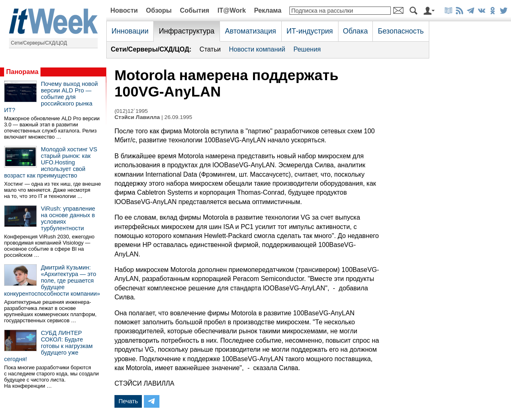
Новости (124, 10)
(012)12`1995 (131, 111)
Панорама (22, 72)
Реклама (268, 10)
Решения (307, 49)
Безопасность (401, 31)
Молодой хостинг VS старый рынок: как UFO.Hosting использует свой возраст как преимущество (51, 162)
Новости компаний (257, 49)
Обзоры (159, 10)
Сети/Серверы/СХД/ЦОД (39, 43)
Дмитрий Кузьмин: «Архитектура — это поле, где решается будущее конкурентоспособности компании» (52, 281)
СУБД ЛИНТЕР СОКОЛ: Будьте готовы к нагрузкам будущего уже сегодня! (48, 346)
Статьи (210, 49)
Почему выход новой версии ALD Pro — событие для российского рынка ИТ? (51, 97)
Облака (355, 31)
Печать (128, 401)
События (195, 10)
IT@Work (232, 10)
